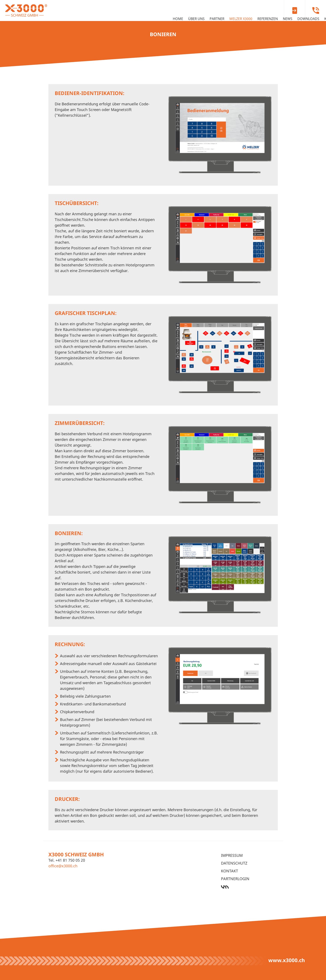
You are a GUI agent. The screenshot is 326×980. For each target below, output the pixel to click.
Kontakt (272, 10)
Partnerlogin (235, 879)
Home (118, 10)
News (227, 10)
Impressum (232, 855)
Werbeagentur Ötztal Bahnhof (249, 887)
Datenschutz (234, 863)
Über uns (136, 10)
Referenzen (207, 10)
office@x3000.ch (63, 866)
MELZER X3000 (181, 10)
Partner (157, 10)
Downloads (248, 10)
